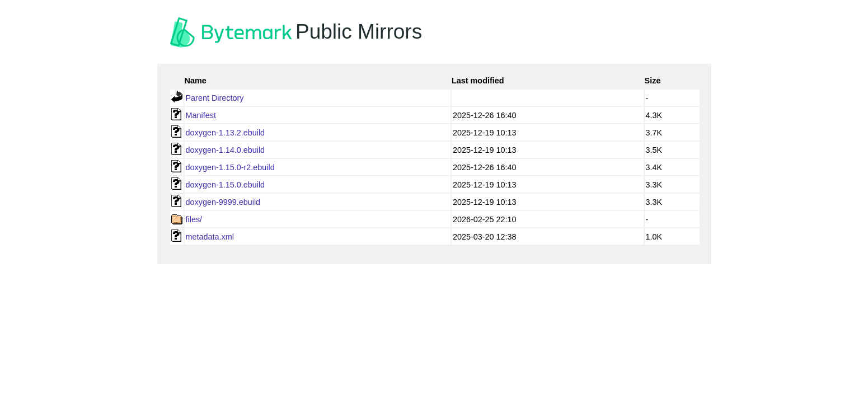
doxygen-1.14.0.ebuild (226, 150)
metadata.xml (210, 237)
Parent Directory (215, 98)
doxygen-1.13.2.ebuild (226, 133)
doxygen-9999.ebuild (223, 202)
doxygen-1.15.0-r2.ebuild (230, 167)
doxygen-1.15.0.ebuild (226, 185)
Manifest (201, 115)
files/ (194, 219)
